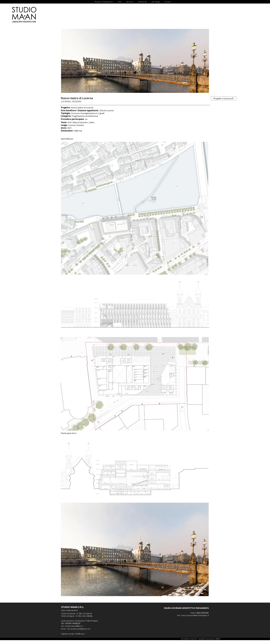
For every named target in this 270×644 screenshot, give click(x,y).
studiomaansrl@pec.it (74, 626)
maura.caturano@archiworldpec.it (195, 615)
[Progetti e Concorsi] (224, 98)
